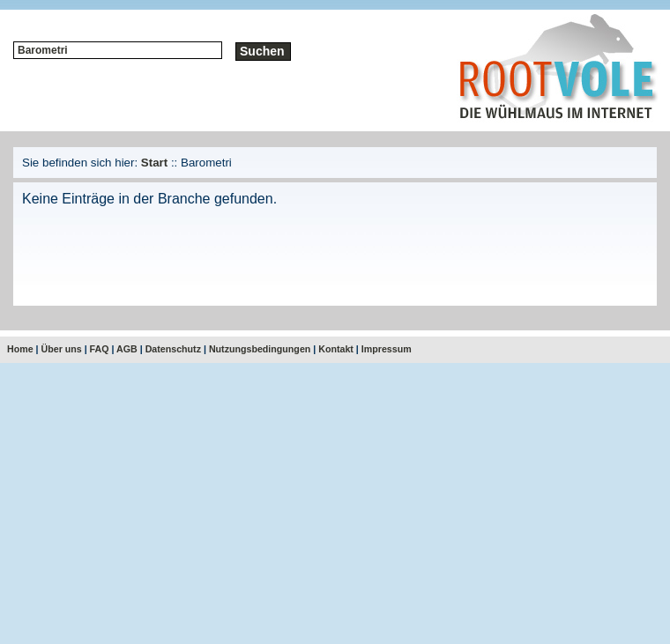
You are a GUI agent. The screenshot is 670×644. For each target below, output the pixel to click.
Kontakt (336, 349)
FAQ (100, 349)
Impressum (387, 349)
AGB (127, 349)
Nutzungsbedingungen (260, 349)
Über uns (62, 349)
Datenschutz (173, 349)
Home (20, 349)
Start (154, 163)
